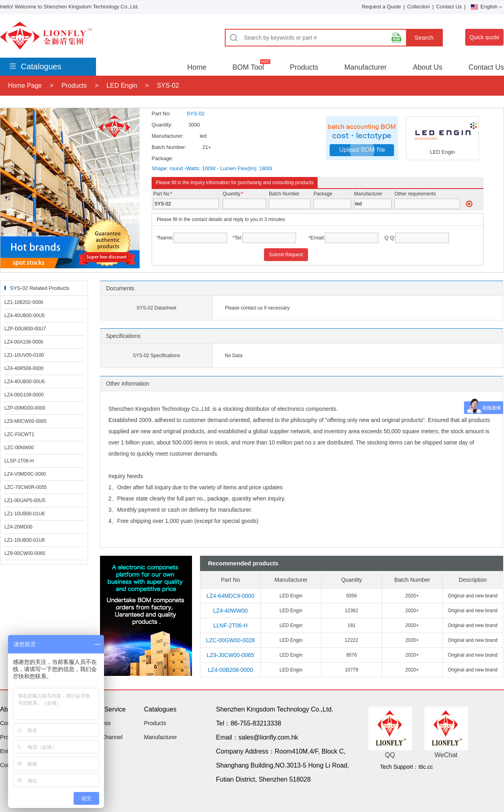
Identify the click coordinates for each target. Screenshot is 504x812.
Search (424, 37)
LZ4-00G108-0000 (24, 395)
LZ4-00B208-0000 (231, 670)
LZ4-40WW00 (230, 611)
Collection (419, 7)
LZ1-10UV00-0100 (24, 355)
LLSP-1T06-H (19, 461)
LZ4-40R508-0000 (24, 368)
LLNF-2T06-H (230, 625)
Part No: (161, 114)
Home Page (25, 85)
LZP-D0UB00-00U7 (25, 329)
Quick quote (485, 37)
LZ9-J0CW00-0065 (230, 655)
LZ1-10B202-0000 (24, 302)
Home (197, 67)
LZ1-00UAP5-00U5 (25, 500)
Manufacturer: (168, 136)
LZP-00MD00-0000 (25, 408)
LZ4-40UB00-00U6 (25, 382)
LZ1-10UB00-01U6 (25, 514)
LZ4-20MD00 (18, 527)
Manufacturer (366, 67)
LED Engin (122, 85)
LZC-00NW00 (19, 448)
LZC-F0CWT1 (19, 434)
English (486, 7)
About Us (428, 67)
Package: (162, 158)
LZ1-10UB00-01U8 (25, 540)
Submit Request (286, 255)
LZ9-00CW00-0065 (25, 553)
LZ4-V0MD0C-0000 (25, 474)
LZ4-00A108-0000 (24, 342)
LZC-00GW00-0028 (230, 640)
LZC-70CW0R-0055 (26, 487)
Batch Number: (169, 147)
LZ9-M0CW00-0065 (25, 421)
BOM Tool (248, 67)
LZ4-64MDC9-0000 (230, 596)
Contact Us (449, 7)
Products (304, 67)
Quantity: (162, 125)
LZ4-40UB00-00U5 (25, 316)
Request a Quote (381, 7)
